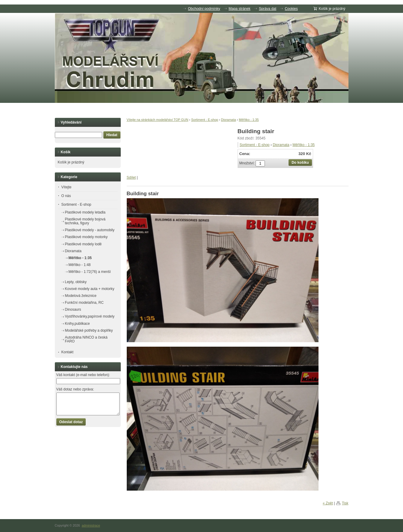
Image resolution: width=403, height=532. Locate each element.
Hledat (112, 135)
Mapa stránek (240, 9)
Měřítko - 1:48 (80, 265)
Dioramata (229, 120)
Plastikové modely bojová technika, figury (85, 221)
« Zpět (328, 503)
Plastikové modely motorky (86, 237)
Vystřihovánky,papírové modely (90, 316)
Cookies (291, 9)
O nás (66, 196)
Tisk (345, 503)
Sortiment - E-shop (205, 120)
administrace (91, 525)
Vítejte (67, 187)
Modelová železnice (81, 296)
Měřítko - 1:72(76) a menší (90, 272)
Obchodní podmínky (204, 9)
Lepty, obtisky (76, 282)
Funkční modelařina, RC (84, 303)
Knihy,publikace (77, 324)
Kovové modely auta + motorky (90, 289)
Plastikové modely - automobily (90, 230)
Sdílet (131, 178)
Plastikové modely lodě (83, 244)
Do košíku (300, 163)
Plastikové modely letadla (85, 212)
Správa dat (268, 9)
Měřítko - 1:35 (249, 120)
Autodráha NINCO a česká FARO (86, 339)
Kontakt (68, 352)
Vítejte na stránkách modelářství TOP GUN (158, 120)
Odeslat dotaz (71, 422)
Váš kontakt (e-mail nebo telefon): (83, 375)
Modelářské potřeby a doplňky (89, 330)
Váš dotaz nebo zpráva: (75, 389)
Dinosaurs (73, 309)
